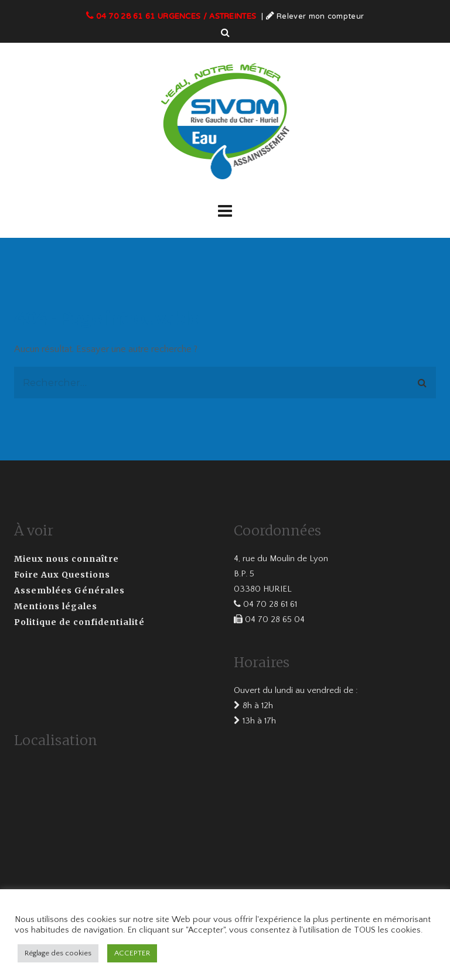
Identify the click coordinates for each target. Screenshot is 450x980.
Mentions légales (56, 606)
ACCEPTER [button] (132, 953)
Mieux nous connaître (67, 559)
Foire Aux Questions (62, 575)
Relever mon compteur (320, 17)
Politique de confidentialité (79, 622)
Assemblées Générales (69, 590)
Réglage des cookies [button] (58, 953)
